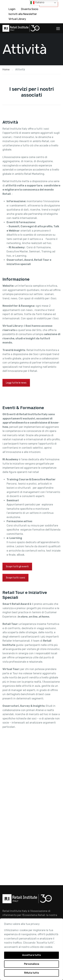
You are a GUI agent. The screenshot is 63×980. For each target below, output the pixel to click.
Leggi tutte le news (16, 383)
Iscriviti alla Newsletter (23, 14)
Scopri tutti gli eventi (17, 567)
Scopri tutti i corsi (15, 578)
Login (12, 9)
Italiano (37, 3)
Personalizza (32, 964)
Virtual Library (17, 19)
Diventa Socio (30, 9)
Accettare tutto (32, 955)
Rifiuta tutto (32, 973)
